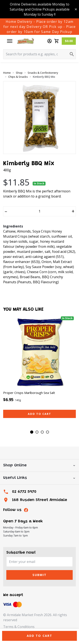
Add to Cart (40, 636)
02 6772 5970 (24, 492)
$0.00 (69, 41)
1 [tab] (32, 432)
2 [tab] (37, 432)
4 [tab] (48, 432)
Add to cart (39, 414)
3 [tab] (42, 432)
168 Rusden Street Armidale (39, 500)
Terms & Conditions (19, 627)
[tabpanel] (39, 371)
